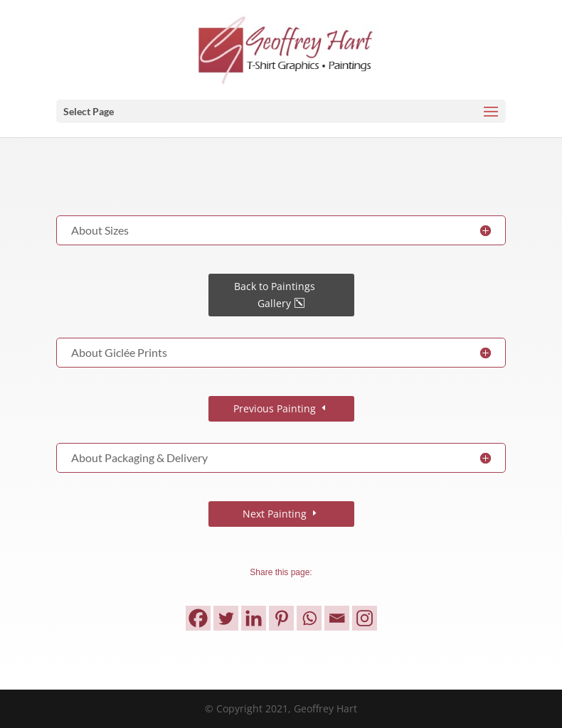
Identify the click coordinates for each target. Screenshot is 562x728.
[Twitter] (226, 618)
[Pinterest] (281, 618)
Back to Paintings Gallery (275, 295)
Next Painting (275, 514)
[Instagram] (365, 618)
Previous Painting (275, 408)
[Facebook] (198, 618)
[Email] (337, 618)
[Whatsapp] (309, 618)
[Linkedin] (254, 618)
